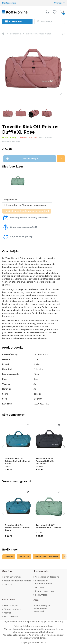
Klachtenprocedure (45, 591)
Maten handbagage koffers (18, 581)
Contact (8, 584)
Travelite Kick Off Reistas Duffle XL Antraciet (45, 461)
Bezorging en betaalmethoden (43, 582)
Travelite (48, 138)
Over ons (59, 3)
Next (64, 447)
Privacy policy (36, 622)
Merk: (42, 138)
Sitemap (59, 622)
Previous (3, 447)
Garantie (40, 587)
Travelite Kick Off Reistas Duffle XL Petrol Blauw (17, 461)
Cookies (49, 622)
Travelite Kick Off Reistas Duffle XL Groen (48, 526)
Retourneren (41, 595)
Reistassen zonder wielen (47, 557)
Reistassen (24, 557)
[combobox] (50, 21)
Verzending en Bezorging (47, 577)
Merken (8, 613)
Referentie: (7, 142)
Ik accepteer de (26, 205)
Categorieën (13, 21)
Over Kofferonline (13, 577)
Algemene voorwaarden (34, 205)
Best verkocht (11, 617)
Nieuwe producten (13, 609)
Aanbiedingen (11, 605)
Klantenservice (10, 3)
